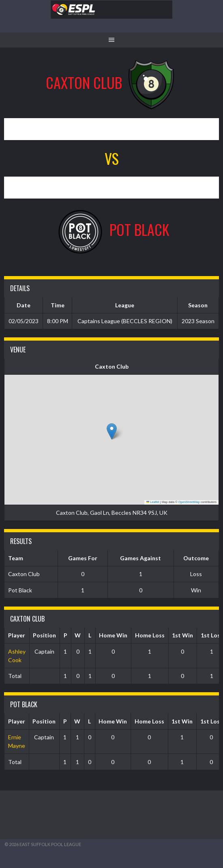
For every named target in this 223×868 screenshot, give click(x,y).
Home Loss (150, 635)
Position (44, 635)
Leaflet (153, 502)
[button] (112, 431)
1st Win (182, 635)
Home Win (113, 635)
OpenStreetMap (189, 502)
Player (17, 635)
